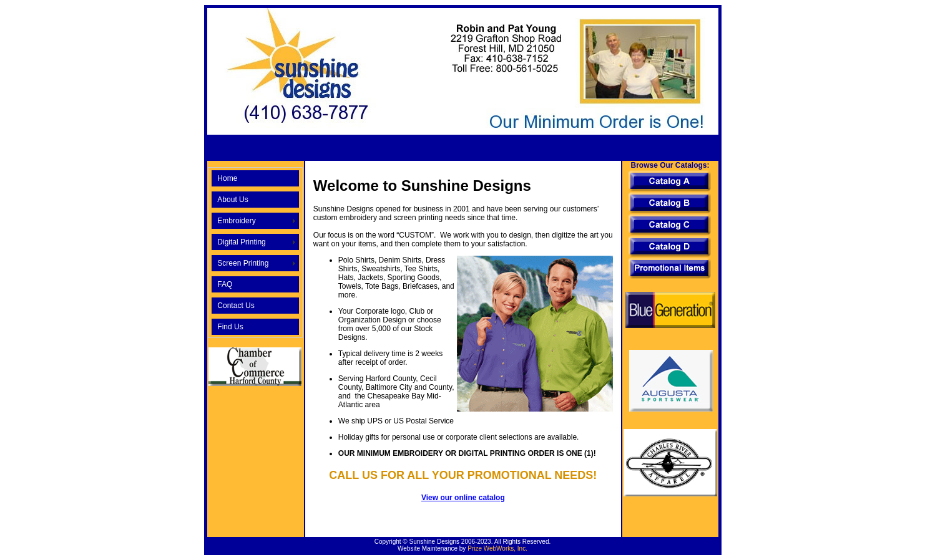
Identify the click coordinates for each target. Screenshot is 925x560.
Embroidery (236, 221)
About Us (232, 200)
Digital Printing (241, 242)
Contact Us (236, 306)
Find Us (230, 327)
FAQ (225, 284)
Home (227, 178)
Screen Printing (243, 263)
